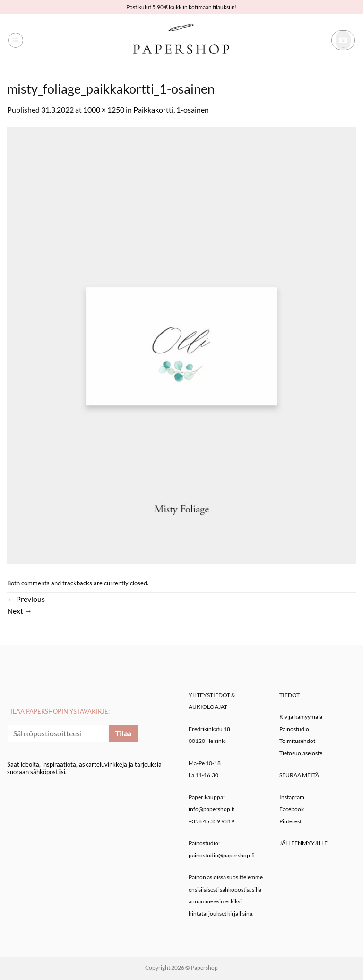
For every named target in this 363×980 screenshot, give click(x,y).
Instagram (292, 797)
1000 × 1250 (104, 110)
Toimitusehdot (297, 741)
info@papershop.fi (212, 809)
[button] (16, 40)
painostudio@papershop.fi (222, 855)
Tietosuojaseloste (301, 753)
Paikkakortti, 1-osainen (171, 110)
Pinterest (290, 821)
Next (20, 611)
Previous (26, 599)
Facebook (292, 809)
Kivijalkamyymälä (301, 717)
